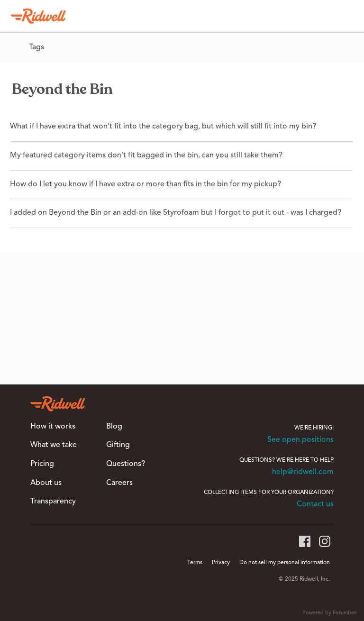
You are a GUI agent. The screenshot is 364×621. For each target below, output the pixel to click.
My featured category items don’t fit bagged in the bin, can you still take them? (146, 155)
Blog (114, 427)
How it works (53, 427)
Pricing (42, 464)
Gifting (118, 445)
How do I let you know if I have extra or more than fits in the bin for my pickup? (146, 184)
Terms (195, 563)
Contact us (315, 504)
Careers (119, 483)
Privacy (221, 563)
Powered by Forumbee (330, 613)
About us (46, 483)
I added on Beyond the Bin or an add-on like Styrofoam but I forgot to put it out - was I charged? (176, 213)
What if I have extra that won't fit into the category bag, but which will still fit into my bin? (163, 127)
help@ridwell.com (303, 472)
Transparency (53, 502)
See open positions (300, 440)
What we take (54, 445)
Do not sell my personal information (285, 563)
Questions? (126, 464)
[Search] (345, 16)
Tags (36, 47)
